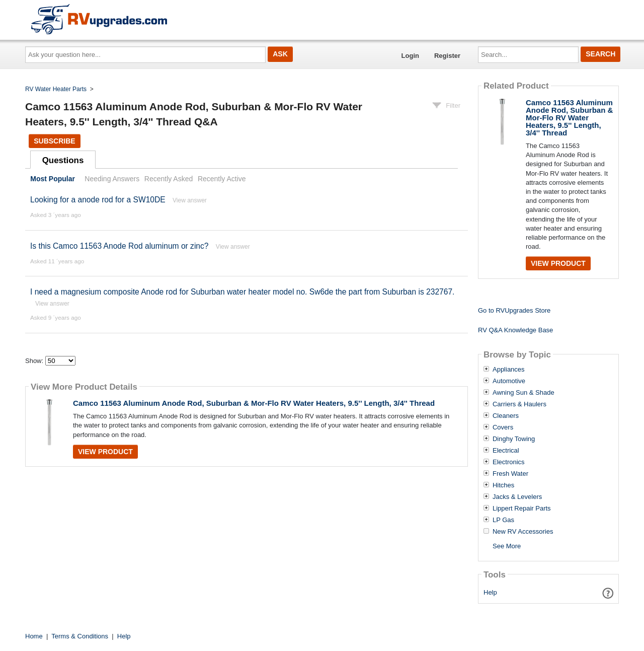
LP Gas (503, 520)
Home (34, 636)
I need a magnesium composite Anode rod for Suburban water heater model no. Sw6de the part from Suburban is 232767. (242, 292)
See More (507, 546)
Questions (63, 160)
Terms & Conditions (80, 636)
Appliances (509, 370)
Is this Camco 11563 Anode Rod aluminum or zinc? (119, 246)
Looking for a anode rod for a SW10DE (98, 200)
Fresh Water (510, 474)
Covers (503, 427)
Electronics (509, 462)
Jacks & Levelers (517, 497)
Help (490, 592)
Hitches (503, 485)
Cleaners (506, 416)
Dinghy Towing (514, 439)
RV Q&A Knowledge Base (515, 330)
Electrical (506, 451)
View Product (105, 452)
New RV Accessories (523, 532)
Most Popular (53, 179)
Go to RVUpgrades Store (514, 310)
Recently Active (222, 179)
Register (447, 56)
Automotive (509, 381)
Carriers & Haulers (519, 404)
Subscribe (54, 141)
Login (410, 56)
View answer (190, 200)
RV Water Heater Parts (56, 89)
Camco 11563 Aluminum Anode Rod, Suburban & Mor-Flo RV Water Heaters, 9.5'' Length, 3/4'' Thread (254, 403)
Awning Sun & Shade (524, 393)
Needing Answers (112, 179)
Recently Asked (169, 179)
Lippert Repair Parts (522, 509)
